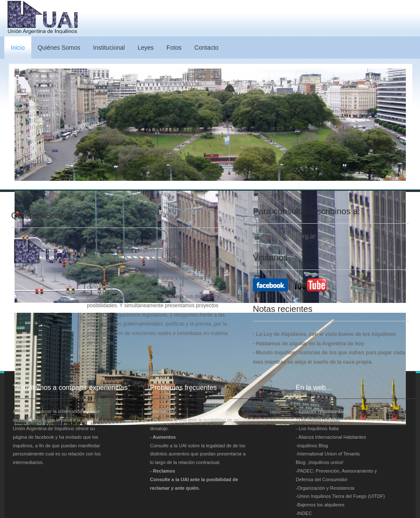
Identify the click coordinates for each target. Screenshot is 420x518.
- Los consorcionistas (318, 420)
